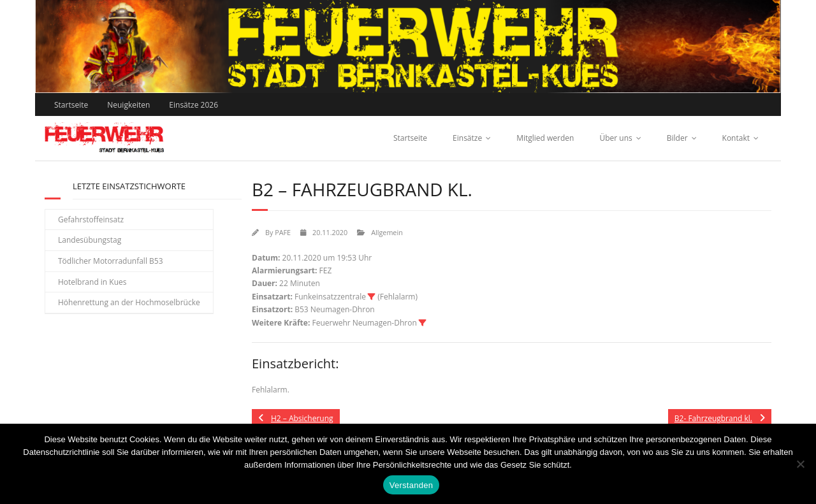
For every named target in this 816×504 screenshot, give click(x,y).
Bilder (677, 138)
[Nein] (800, 464)
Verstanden (411, 485)
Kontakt (736, 138)
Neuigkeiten (128, 105)
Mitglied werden (545, 138)
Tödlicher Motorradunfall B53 (111, 261)
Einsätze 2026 (193, 105)
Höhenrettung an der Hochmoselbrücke (129, 302)
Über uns (616, 138)
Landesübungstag (90, 240)
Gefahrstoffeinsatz (91, 220)
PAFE (283, 232)
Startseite (71, 105)
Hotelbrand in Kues (92, 282)
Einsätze (467, 138)
